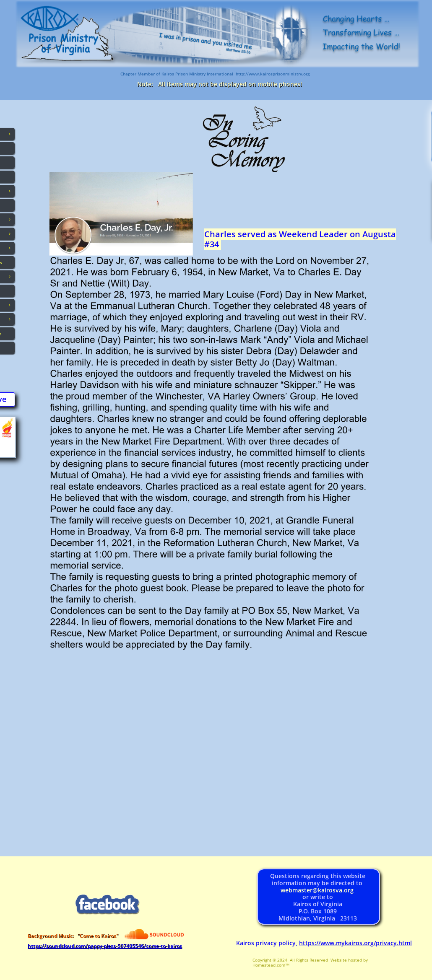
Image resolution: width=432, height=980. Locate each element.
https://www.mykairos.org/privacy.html (355, 943)
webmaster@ (299, 890)
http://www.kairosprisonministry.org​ (272, 74)
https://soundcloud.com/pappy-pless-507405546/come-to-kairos (105, 946)
